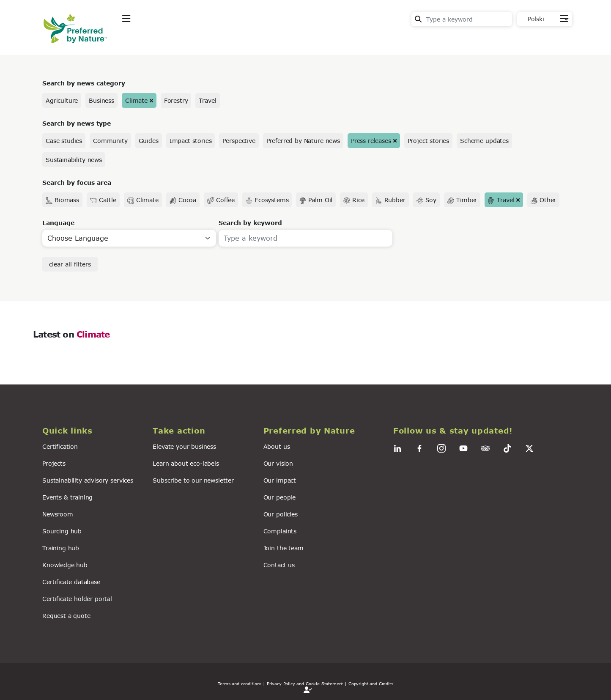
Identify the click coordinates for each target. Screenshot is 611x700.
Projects (54, 463)
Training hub (61, 548)
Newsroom (58, 514)
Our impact (280, 480)
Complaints (280, 531)
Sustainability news (74, 160)
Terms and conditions (240, 684)
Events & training (67, 497)
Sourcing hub (62, 531)
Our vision (278, 463)
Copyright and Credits (371, 684)
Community (110, 141)
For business (281, 40)
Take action (185, 40)
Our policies (281, 514)
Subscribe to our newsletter (193, 480)
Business (101, 100)
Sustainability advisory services (88, 480)
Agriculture (62, 100)
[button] (92, 431)
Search (418, 19)
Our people (279, 497)
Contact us (279, 565)
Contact (555, 39)
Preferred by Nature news (303, 141)
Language (58, 223)
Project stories (429, 141)
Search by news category (84, 83)
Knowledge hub (65, 565)
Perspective (239, 141)
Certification (60, 446)
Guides (149, 141)
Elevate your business (184, 446)
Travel (207, 100)
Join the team (284, 548)
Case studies (64, 141)
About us (277, 446)
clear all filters (70, 264)
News (232, 40)
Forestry (176, 100)
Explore (135, 40)
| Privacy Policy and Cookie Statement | (305, 684)
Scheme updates (484, 141)
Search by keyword (250, 223)
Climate (136, 100)
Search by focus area (77, 183)
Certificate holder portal (77, 599)
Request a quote (66, 616)
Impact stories (191, 141)
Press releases (371, 141)
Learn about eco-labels (186, 463)
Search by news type (77, 123)
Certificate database (71, 582)
